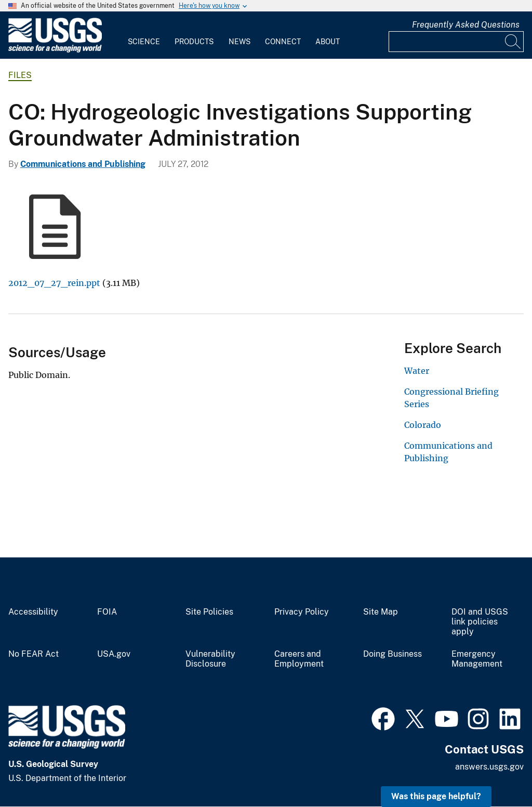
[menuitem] (144, 35)
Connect (283, 42)
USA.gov (114, 654)
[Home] (55, 50)
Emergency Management (477, 659)
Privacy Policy (302, 612)
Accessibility (33, 612)
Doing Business (393, 654)
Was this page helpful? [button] (436, 796)
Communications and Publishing (83, 164)
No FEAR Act (34, 654)
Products (194, 42)
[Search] (513, 42)
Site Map (381, 612)
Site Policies (209, 612)
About (328, 42)
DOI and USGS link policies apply (480, 622)
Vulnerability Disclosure (210, 659)
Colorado (423, 425)
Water (417, 371)
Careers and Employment (299, 659)
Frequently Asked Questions (466, 25)
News (240, 42)
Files (20, 75)
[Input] (456, 42)
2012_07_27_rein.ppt (54, 283)
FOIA (107, 612)
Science (144, 42)
